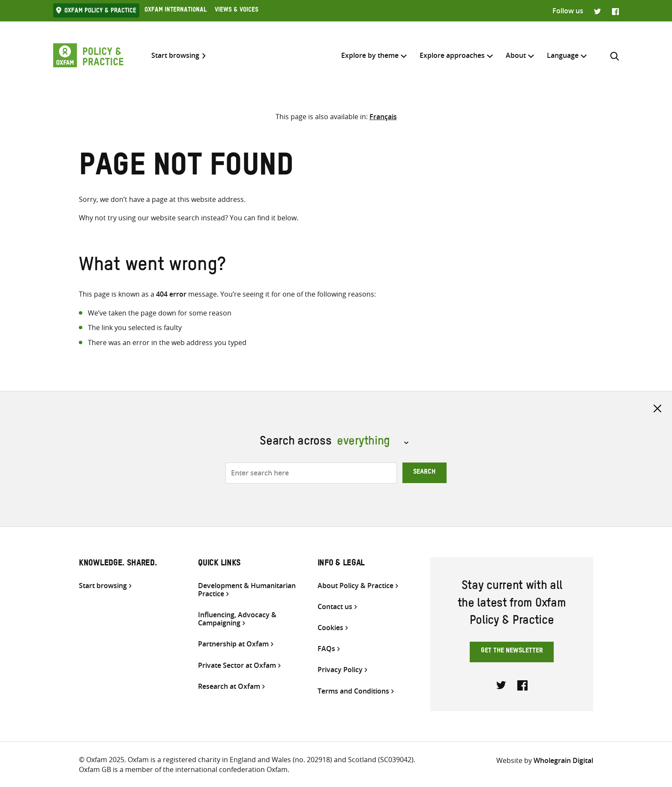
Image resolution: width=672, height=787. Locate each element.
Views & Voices (237, 11)
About (516, 55)
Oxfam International (175, 11)
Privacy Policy (340, 670)
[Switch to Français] (383, 117)
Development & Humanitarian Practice (247, 590)
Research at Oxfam (229, 686)
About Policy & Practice (355, 586)
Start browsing (175, 56)
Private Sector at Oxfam (237, 665)
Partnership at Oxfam (233, 644)
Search (424, 473)
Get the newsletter (512, 652)
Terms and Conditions (353, 691)
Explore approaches (452, 55)
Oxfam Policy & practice (100, 12)
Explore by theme (370, 55)
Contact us (335, 607)
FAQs (326, 649)
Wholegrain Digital (563, 760)
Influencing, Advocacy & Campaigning (237, 619)
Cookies (330, 628)
